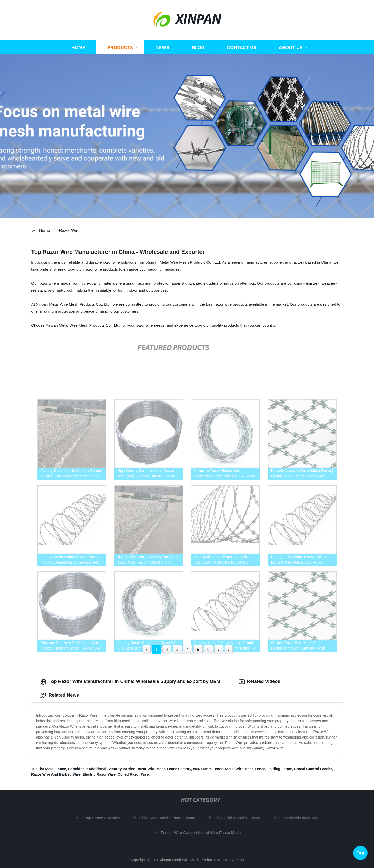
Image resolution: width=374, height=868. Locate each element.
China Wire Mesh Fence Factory (170, 818)
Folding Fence (280, 769)
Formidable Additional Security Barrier (101, 769)
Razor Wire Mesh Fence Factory (164, 769)
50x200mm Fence (208, 769)
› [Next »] (229, 649)
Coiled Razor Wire (133, 774)
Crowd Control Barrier (313, 769)
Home (78, 47)
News (162, 47)
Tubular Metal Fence (49, 769)
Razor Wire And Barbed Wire (56, 774)
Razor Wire (69, 231)
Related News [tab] (60, 695)
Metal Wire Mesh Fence (245, 769)
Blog (198, 47)
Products (120, 47)
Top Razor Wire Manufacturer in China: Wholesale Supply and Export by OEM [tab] (130, 682)
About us (291, 47)
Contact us (242, 47)
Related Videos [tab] (260, 682)
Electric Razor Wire (99, 774)
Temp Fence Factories (104, 818)
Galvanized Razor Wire (302, 818)
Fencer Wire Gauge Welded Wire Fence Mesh (203, 833)
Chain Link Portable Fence (240, 818)
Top (360, 854)
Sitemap (237, 860)
